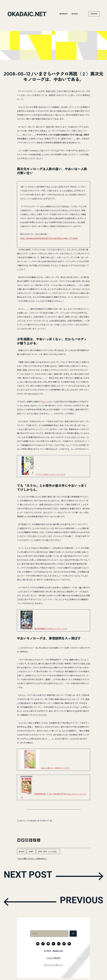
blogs (22, 851)
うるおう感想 (22, 858)
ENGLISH (94, 14)
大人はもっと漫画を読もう (37, 858)
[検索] (73, 934)
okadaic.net (29, 14)
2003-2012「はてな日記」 (48, 851)
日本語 (50, 958)
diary (31, 851)
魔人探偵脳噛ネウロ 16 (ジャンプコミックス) (51, 628)
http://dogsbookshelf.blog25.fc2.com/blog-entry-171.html (49, 238)
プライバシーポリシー (53, 965)
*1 (33, 528)
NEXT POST (32, 876)
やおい (44, 402)
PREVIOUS (78, 902)
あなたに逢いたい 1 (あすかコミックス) (55, 768)
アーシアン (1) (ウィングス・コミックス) (50, 474)
